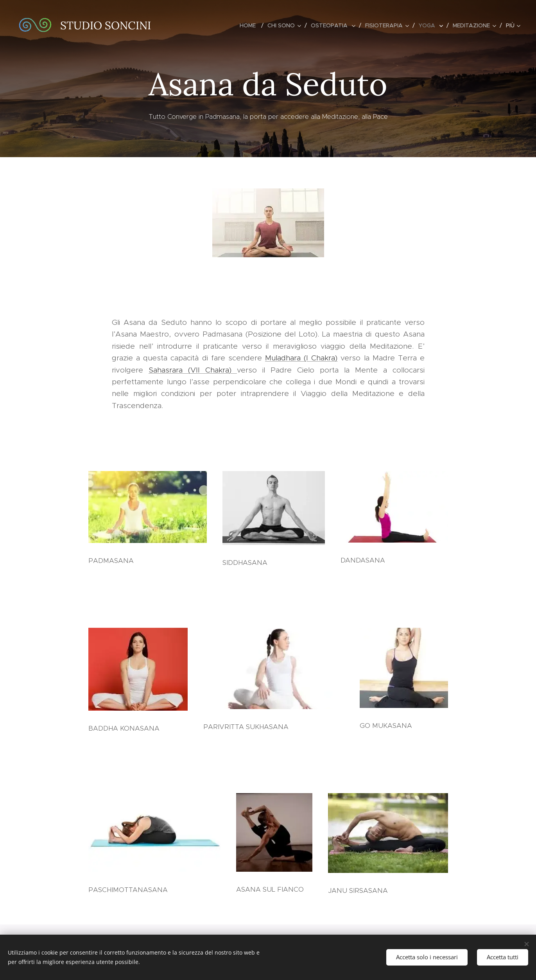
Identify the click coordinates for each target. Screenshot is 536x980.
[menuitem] (251, 25)
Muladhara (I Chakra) (301, 358)
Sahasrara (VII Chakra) (193, 370)
